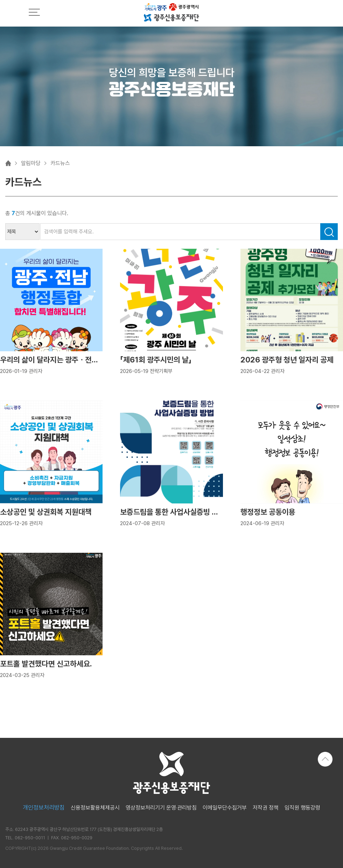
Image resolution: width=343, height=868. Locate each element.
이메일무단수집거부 (225, 808)
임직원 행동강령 (302, 808)
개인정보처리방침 (44, 808)
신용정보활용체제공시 (95, 808)
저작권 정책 (266, 808)
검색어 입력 (5, 223)
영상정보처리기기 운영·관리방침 (161, 808)
